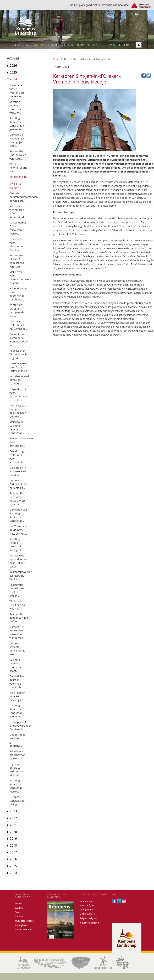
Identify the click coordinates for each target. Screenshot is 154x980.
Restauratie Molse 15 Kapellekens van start (17, 261)
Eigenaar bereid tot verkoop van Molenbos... (17, 769)
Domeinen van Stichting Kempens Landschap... (18, 515)
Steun (98, 45)
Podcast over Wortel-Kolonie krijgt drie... (18, 354)
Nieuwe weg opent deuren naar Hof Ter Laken (18, 561)
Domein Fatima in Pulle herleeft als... (18, 484)
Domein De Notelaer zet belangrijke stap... (17, 140)
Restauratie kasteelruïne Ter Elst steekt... (17, 590)
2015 (13, 866)
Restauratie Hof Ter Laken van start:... (18, 155)
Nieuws (39, 45)
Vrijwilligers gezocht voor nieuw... (17, 755)
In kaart (53, 45)
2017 (13, 852)
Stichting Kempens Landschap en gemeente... (18, 124)
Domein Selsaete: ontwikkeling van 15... (17, 649)
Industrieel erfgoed (89, 923)
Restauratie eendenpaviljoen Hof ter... (19, 618)
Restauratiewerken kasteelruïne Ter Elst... (21, 575)
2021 (13, 825)
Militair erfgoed (87, 914)
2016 (13, 859)
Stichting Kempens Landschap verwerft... (16, 107)
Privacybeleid (22, 925)
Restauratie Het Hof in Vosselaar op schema (17, 499)
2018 (13, 845)
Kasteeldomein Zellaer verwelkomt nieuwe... (18, 228)
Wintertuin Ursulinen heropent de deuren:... (17, 310)
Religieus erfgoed (88, 918)
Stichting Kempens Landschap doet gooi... (16, 544)
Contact (129, 45)
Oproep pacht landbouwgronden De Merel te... (21, 726)
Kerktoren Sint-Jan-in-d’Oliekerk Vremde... (18, 182)
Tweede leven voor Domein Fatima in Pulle (18, 367)
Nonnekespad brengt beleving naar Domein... (18, 411)
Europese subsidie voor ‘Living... (17, 801)
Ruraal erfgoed (87, 905)
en (137, 13)
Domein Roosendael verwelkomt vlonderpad (16, 632)
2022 (13, 818)
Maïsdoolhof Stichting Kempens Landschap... (17, 427)
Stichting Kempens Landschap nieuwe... (16, 786)
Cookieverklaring (24, 930)
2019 (13, 838)
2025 (13, 72)
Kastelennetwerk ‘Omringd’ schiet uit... (20, 380)
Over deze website (24, 921)
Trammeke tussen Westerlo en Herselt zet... (17, 91)
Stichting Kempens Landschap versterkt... (16, 711)
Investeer (114, 45)
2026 (13, 65)
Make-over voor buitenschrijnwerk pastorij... (20, 277)
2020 (13, 832)
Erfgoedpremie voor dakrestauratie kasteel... (18, 394)
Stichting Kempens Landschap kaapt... (16, 665)
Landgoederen (87, 910)
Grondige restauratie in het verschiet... (18, 325)
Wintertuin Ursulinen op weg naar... (17, 605)
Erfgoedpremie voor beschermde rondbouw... (18, 294)
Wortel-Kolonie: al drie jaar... (18, 168)
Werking (19, 908)
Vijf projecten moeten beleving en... (17, 696)
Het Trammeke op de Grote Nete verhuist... (19, 530)
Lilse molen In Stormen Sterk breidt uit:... (18, 471)
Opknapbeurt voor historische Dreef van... (18, 244)
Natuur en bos (87, 901)
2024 (13, 79)
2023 (13, 811)
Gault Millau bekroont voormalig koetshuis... (17, 682)
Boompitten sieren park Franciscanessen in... (19, 340)
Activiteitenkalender (76, 45)
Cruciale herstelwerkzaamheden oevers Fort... (24, 197)
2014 (13, 873)
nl (132, 13)
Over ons (23, 45)
